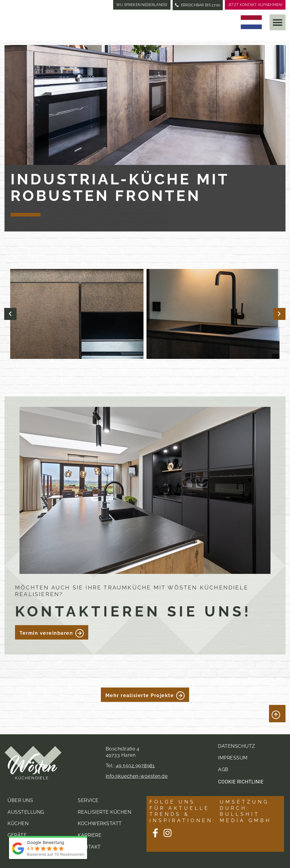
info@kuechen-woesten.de (137, 776)
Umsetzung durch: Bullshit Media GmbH (246, 811)
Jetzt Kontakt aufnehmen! (255, 5)
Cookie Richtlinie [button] (241, 781)
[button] (278, 22)
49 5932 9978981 (135, 765)
